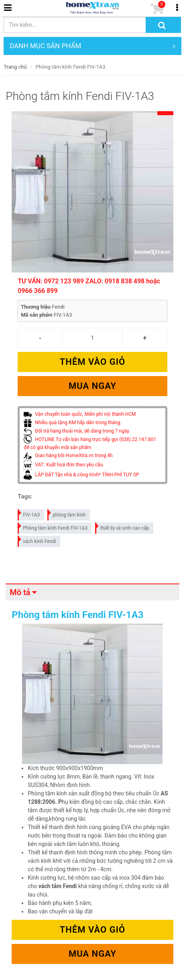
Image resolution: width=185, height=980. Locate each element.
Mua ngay (92, 386)
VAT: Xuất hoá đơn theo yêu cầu (63, 465)
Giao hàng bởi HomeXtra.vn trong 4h (68, 455)
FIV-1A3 (29, 513)
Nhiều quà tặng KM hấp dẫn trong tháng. (72, 423)
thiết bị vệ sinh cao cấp (123, 527)
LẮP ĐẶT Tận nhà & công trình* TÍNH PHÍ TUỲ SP (81, 475)
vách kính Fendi (37, 540)
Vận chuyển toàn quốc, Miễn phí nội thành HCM (80, 414)
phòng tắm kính (67, 513)
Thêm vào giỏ (92, 362)
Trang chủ (15, 67)
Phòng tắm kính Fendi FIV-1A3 (53, 527)
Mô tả (20, 592)
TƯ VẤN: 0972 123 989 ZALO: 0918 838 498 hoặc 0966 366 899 (89, 286)
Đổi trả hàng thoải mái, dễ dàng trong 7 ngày (76, 431)
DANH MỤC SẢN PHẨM (92, 46)
